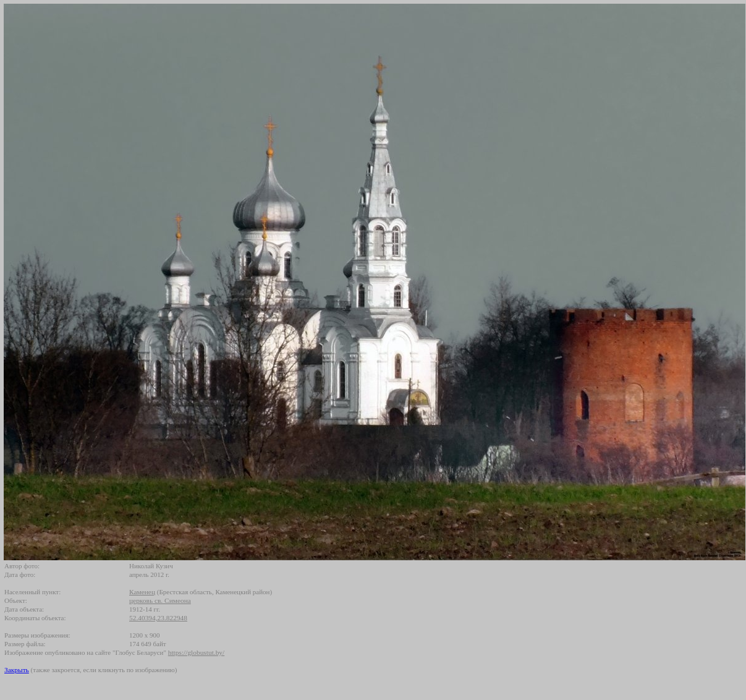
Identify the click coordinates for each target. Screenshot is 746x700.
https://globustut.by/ (196, 652)
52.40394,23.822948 (158, 618)
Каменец (142, 592)
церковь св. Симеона (160, 600)
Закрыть (17, 670)
